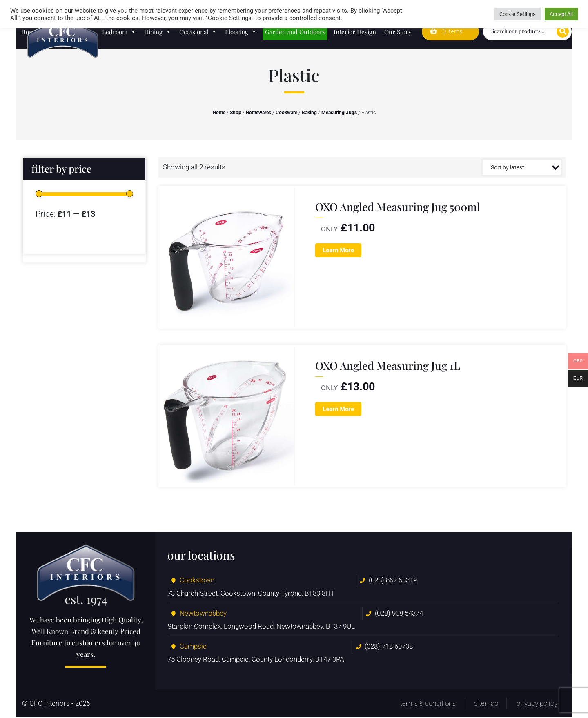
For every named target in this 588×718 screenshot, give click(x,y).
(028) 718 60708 (389, 647)
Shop (236, 113)
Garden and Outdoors (295, 32)
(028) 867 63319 (393, 581)
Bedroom (119, 32)
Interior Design (355, 32)
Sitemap (486, 704)
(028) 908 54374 (399, 614)
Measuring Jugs (339, 113)
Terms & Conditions (428, 704)
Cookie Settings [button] (518, 14)
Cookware (286, 113)
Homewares (258, 113)
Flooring (241, 32)
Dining (158, 32)
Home (219, 113)
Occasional (198, 32)
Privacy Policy (537, 704)
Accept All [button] (561, 14)
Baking (309, 113)
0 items (446, 31)
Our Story (398, 32)
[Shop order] (522, 167)
